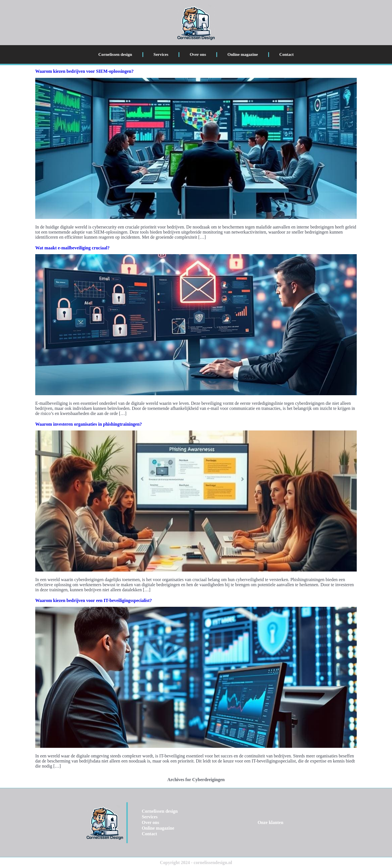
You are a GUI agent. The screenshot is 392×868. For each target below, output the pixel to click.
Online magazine (243, 54)
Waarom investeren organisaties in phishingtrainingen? (89, 424)
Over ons (198, 54)
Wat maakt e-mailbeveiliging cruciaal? (72, 248)
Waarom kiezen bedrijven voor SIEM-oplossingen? (84, 71)
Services (161, 54)
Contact (286, 54)
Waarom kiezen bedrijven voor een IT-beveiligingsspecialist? (93, 600)
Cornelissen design (115, 54)
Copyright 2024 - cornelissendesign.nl (196, 862)
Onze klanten (270, 822)
